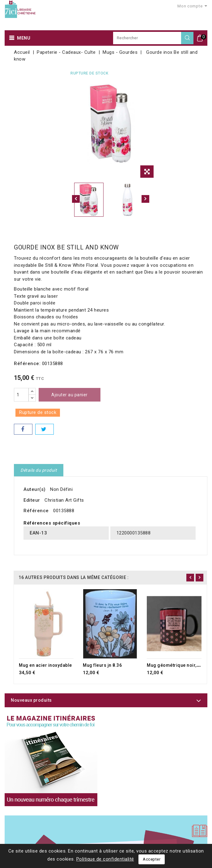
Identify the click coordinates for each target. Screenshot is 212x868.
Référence (36, 511)
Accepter (152, 859)
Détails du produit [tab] (39, 470)
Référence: (27, 364)
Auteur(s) (35, 489)
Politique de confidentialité (105, 859)
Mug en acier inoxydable (45, 665)
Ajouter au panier (70, 395)
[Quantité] (21, 395)
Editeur (32, 500)
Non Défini (61, 489)
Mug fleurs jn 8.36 (102, 665)
